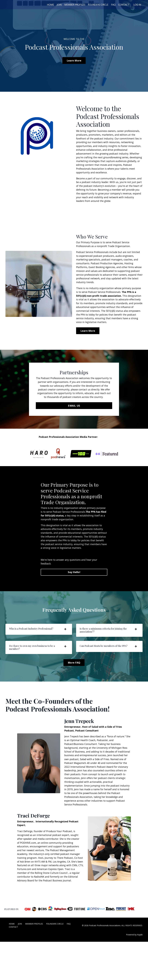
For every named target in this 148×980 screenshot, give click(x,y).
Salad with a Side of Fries (111, 786)
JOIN (55, 5)
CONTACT (123, 5)
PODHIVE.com (28, 876)
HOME (46, 5)
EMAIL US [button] (74, 424)
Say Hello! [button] (74, 596)
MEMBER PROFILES (72, 5)
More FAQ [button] (74, 688)
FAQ (112, 5)
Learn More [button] (74, 61)
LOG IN (137, 5)
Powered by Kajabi (134, 973)
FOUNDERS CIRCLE (96, 5)
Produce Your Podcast (61, 864)
